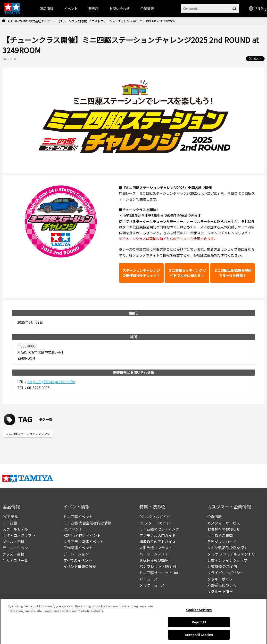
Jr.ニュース (148, 579)
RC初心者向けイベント (82, 535)
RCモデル (10, 517)
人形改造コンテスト (156, 548)
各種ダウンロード (222, 542)
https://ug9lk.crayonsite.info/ (51, 382)
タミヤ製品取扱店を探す (227, 548)
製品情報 (47, 8)
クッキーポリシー (222, 579)
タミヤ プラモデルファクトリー (233, 554)
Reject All (199, 623)
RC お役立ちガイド (155, 517)
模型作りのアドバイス (158, 542)
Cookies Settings (199, 611)
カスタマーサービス (224, 523)
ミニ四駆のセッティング (159, 529)
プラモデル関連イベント (83, 542)
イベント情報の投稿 (80, 566)
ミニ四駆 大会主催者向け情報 (87, 523)
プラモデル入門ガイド (158, 535)
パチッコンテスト (154, 554)
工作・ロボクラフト (19, 535)
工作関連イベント (78, 548)
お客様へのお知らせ (224, 529)
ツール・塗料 (13, 542)
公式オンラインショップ (227, 560)
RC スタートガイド (155, 523)
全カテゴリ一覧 (15, 560)
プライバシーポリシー (225, 573)
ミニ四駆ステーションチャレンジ (28, 434)
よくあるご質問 (220, 535)
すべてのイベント (78, 560)
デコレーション (15, 548)
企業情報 (215, 517)
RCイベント (73, 529)
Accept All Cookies (199, 636)
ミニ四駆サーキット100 (159, 573)
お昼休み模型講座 (154, 560)
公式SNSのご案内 (222, 566)
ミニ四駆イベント (78, 517)
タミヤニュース (152, 585)
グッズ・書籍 (13, 554)
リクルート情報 (220, 591)
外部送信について (222, 585)
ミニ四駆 (10, 523)
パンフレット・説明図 (158, 566)
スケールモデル (15, 529)
